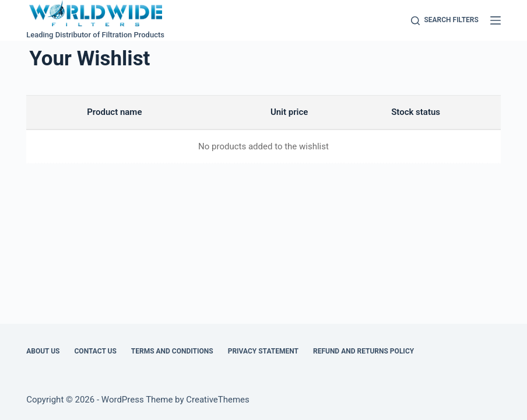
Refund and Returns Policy (363, 351)
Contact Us (96, 351)
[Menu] (496, 20)
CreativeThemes (218, 400)
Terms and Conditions (172, 351)
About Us (43, 351)
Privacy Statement (263, 351)
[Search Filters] (445, 20)
